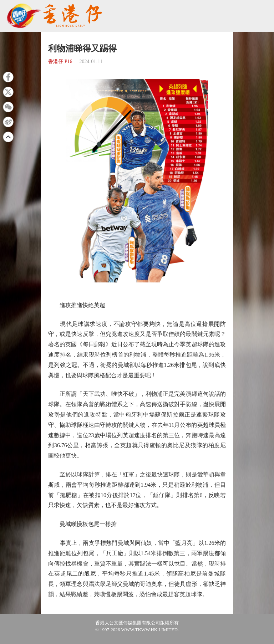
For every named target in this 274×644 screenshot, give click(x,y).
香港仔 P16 (60, 62)
